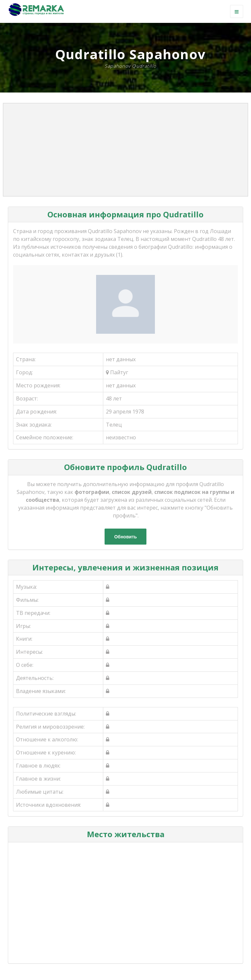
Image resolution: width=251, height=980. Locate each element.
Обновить (125, 537)
